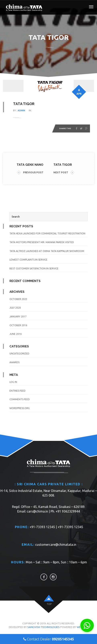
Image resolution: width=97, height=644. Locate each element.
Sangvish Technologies (43, 627)
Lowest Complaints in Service (28, 260)
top (49, 604)
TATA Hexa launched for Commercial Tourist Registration (47, 233)
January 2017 (18, 316)
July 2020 (15, 308)
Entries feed (17, 391)
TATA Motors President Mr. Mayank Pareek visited (42, 242)
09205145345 (63, 639)
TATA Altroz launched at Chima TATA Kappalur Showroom (47, 251)
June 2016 (16, 334)
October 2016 (18, 325)
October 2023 (18, 299)
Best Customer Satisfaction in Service (34, 268)
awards (14, 362)
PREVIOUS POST (30, 173)
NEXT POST (64, 173)
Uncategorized (19, 354)
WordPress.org (20, 408)
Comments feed (20, 399)
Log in (13, 382)
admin (21, 110)
